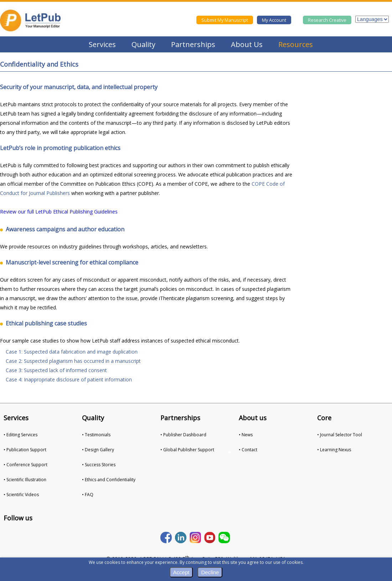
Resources (296, 44)
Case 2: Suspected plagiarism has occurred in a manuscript (73, 361)
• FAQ (88, 495)
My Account (274, 20)
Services (102, 44)
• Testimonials (96, 435)
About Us (247, 44)
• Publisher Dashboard (183, 435)
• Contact (248, 450)
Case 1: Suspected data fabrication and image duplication (72, 352)
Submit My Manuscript (225, 20)
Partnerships (193, 44)
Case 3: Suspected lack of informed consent (56, 370)
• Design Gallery (98, 450)
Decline (210, 572)
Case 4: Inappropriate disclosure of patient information (69, 379)
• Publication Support (25, 450)
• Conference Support (25, 465)
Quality (143, 44)
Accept (181, 572)
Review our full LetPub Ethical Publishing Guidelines (59, 212)
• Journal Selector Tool (340, 435)
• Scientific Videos (21, 495)
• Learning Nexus (334, 450)
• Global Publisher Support (187, 450)
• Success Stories (99, 465)
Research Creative (327, 20)
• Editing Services (20, 435)
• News (246, 435)
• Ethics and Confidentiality (109, 480)
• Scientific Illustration (25, 480)
